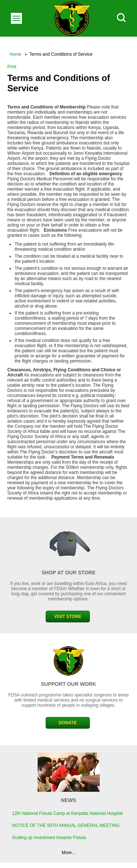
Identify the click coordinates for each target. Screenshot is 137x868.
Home (15, 54)
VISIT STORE (68, 617)
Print (12, 67)
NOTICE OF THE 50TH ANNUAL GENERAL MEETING (66, 825)
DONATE (68, 723)
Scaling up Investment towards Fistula (49, 838)
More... (68, 853)
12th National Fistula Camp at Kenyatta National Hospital (67, 813)
